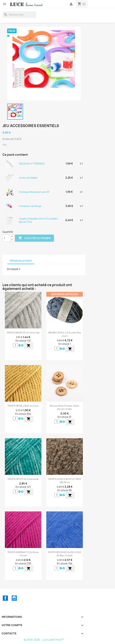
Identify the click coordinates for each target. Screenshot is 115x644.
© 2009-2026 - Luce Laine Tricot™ (44, 640)
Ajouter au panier (34, 238)
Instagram (14, 598)
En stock (13, 269)
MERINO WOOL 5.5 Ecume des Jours (65, 334)
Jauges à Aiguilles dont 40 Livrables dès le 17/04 (38, 220)
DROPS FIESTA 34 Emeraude (23, 479)
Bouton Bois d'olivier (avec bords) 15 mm (65, 407)
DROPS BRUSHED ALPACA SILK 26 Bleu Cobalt (65, 554)
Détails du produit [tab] (21, 261)
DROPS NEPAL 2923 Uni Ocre (23, 406)
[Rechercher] (19, 15)
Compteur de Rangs (30, 206)
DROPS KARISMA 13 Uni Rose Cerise (23, 554)
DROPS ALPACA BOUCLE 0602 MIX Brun (65, 481)
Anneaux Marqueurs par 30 (34, 192)
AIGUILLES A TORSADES (32, 164)
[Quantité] (6, 238)
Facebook (5, 598)
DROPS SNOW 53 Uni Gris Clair (23, 333)
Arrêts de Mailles (28, 178)
